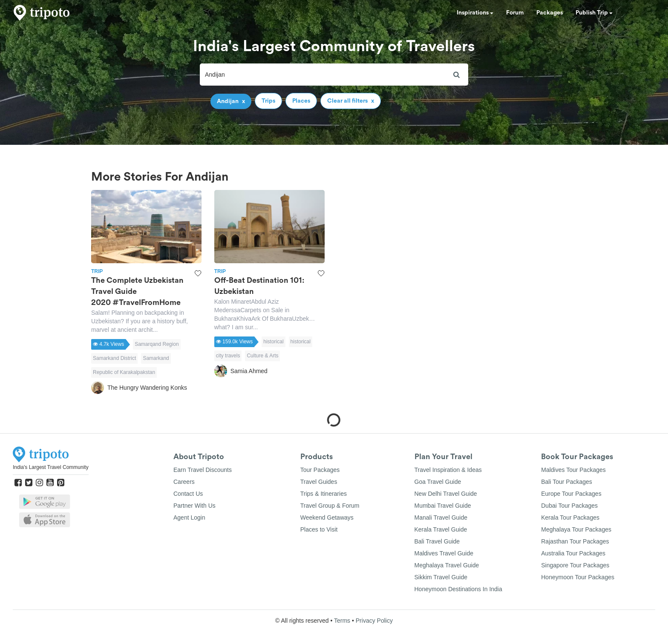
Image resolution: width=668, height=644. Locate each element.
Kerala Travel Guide (441, 529)
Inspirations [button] (475, 13)
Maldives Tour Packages (573, 470)
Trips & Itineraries (324, 494)
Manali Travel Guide (441, 517)
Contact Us (188, 494)
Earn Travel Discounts (203, 470)
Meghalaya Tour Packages (576, 529)
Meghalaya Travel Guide (447, 565)
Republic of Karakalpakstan (124, 372)
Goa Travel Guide (438, 482)
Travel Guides (319, 482)
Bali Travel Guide (437, 541)
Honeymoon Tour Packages (578, 577)
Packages (550, 13)
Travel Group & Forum (330, 506)
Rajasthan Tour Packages (575, 541)
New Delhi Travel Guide (446, 494)
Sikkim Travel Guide (441, 577)
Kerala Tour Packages (570, 517)
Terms (342, 621)
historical (273, 342)
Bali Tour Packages (567, 482)
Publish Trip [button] (594, 13)
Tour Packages (320, 470)
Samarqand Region (157, 344)
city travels (228, 356)
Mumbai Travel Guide (443, 506)
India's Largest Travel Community (51, 467)
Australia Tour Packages (573, 553)
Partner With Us (194, 506)
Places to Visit (319, 529)
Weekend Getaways (327, 517)
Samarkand (156, 358)
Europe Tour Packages (571, 494)
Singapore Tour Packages (575, 565)
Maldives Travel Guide (444, 553)
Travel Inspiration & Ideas (448, 470)
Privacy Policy (374, 621)
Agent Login (189, 517)
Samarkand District (114, 358)
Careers (184, 482)
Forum (515, 13)
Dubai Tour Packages (569, 506)
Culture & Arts (262, 356)
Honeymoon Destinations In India (458, 589)
